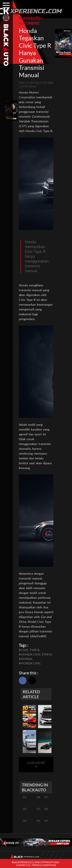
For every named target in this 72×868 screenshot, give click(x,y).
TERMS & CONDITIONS (44, 865)
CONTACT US (23, 865)
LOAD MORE (36, 764)
